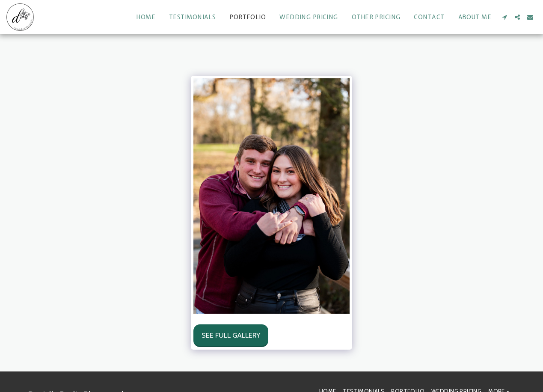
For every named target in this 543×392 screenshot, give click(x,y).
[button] (504, 17)
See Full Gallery (231, 335)
